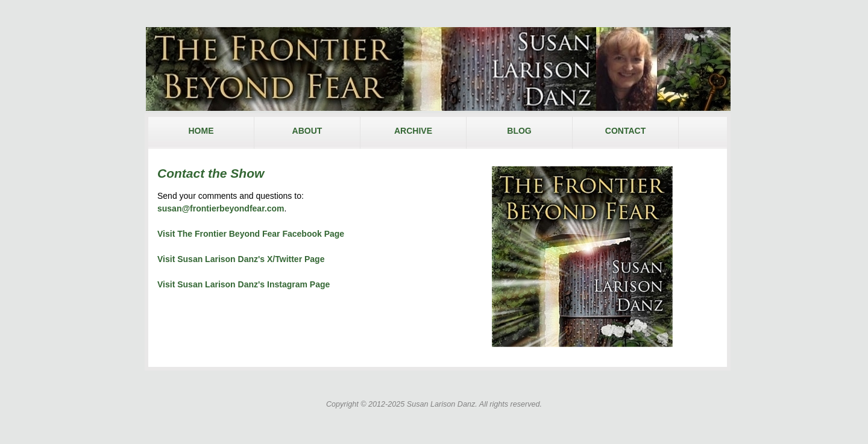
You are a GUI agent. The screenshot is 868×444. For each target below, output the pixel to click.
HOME (201, 131)
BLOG (519, 131)
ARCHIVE (413, 131)
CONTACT (625, 131)
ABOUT (307, 131)
